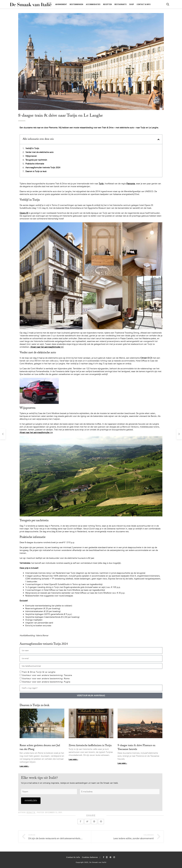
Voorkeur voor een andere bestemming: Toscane (47, 675)
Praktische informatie (35, 164)
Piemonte (131, 184)
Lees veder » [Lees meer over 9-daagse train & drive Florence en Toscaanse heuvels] (122, 763)
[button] (158, 139)
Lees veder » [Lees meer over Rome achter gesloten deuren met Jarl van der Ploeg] (24, 766)
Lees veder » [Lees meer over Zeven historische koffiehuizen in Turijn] (73, 759)
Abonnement (61, 4)
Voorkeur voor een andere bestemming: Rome (46, 679)
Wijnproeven (31, 156)
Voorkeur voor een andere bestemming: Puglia (46, 682)
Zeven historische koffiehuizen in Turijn (90, 746)
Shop (132, 4)
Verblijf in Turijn (32, 148)
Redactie (31, 812)
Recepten (107, 4)
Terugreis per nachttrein (36, 160)
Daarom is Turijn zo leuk (36, 171)
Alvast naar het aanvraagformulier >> (47, 347)
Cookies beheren (90, 857)
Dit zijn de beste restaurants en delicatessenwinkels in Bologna (60, 838)
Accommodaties (93, 4)
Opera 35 (24, 213)
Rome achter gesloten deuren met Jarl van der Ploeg (40, 748)
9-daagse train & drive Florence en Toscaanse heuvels (136, 748)
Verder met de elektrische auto (39, 152)
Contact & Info (144, 4)
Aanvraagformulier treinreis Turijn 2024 (43, 168)
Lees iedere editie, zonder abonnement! (134, 838)
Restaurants (121, 4)
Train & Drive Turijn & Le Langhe (39, 672)
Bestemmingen (76, 4)
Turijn (101, 184)
